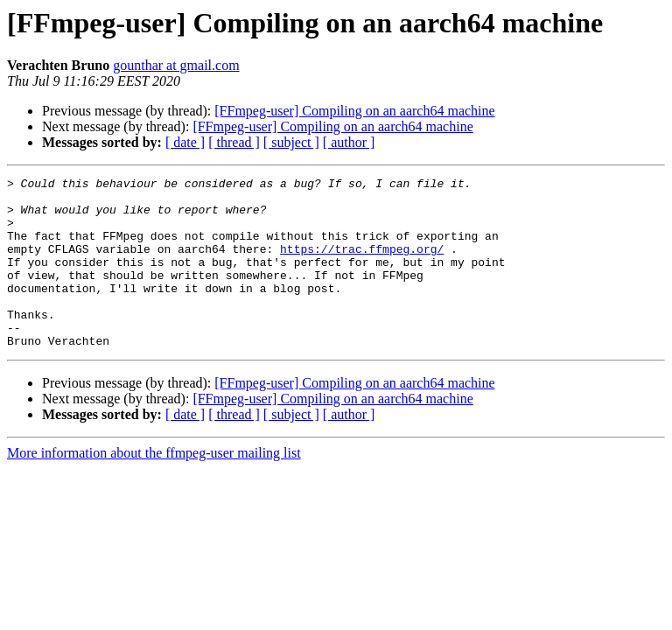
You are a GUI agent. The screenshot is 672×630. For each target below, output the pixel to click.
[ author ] (349, 142)
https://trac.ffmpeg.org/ (362, 264)
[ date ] (185, 142)
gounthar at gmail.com (176, 65)
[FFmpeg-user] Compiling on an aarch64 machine (354, 111)
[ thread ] (234, 142)
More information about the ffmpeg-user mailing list (154, 487)
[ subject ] (291, 142)
